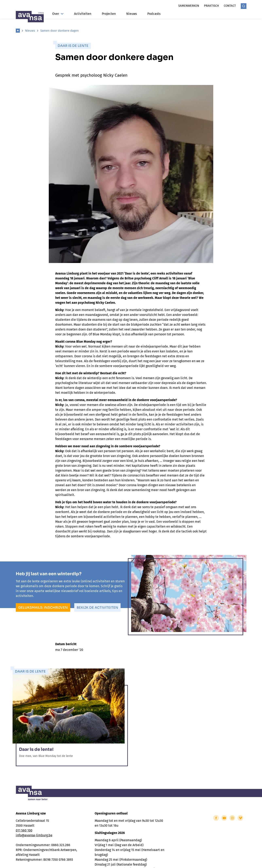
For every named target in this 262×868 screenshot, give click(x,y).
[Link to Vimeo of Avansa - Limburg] (240, 818)
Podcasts (154, 14)
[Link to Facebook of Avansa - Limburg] (216, 818)
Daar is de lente (73, 46)
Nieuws (132, 14)
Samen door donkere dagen (59, 31)
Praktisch (211, 6)
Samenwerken (189, 6)
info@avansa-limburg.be (34, 835)
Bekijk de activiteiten (97, 608)
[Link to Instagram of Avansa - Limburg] (232, 818)
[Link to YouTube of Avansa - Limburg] (224, 818)
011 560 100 (24, 830)
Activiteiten (83, 14)
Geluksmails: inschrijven (43, 608)
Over (58, 14)
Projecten (109, 14)
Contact (230, 6)
